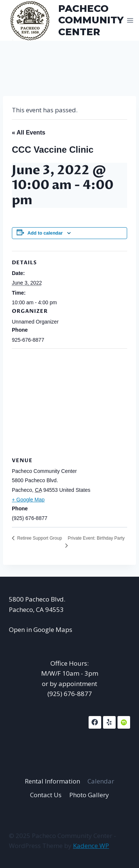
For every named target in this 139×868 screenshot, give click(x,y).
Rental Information (52, 781)
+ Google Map (28, 500)
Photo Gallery (89, 795)
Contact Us (46, 795)
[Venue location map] (69, 402)
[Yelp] (109, 722)
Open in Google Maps (41, 630)
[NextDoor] (124, 722)
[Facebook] (95, 722)
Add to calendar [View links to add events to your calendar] (45, 233)
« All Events (29, 132)
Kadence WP (91, 846)
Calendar (101, 781)
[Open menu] (130, 20)
